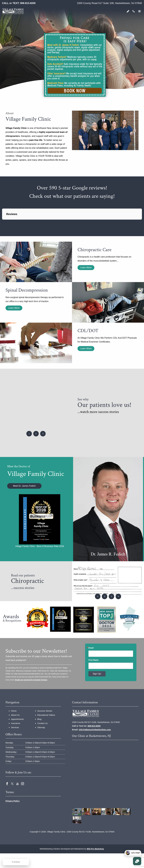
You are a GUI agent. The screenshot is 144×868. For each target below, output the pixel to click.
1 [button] (29, 434)
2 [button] (36, 434)
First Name (93, 660)
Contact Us (42, 723)
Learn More (86, 268)
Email (91, 648)
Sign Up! (97, 674)
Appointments (17, 719)
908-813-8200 (28, 3)
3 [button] (43, 434)
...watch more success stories (98, 412)
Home (14, 711)
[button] (2, 222)
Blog (39, 719)
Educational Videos (46, 715)
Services (15, 727)
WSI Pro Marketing (95, 849)
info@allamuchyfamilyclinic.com (95, 730)
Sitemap (41, 727)
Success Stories (45, 711)
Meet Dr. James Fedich (24, 486)
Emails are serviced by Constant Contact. (31, 680)
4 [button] (118, 596)
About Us (15, 715)
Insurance (16, 723)
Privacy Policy (13, 801)
